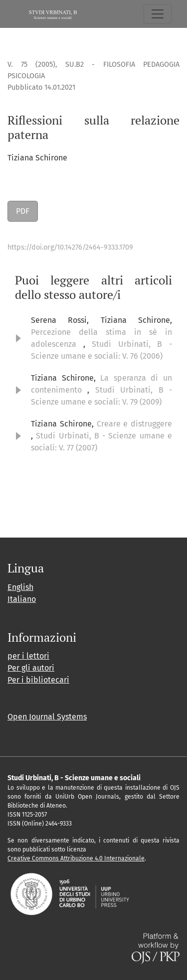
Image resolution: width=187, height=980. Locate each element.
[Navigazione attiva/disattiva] (158, 14)
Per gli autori (31, 668)
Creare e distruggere (135, 424)
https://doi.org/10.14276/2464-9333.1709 (70, 247)
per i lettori (28, 656)
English (20, 587)
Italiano (22, 599)
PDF (23, 211)
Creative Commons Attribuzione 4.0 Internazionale (76, 858)
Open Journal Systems (47, 717)
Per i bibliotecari (38, 680)
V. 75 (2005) (31, 65)
